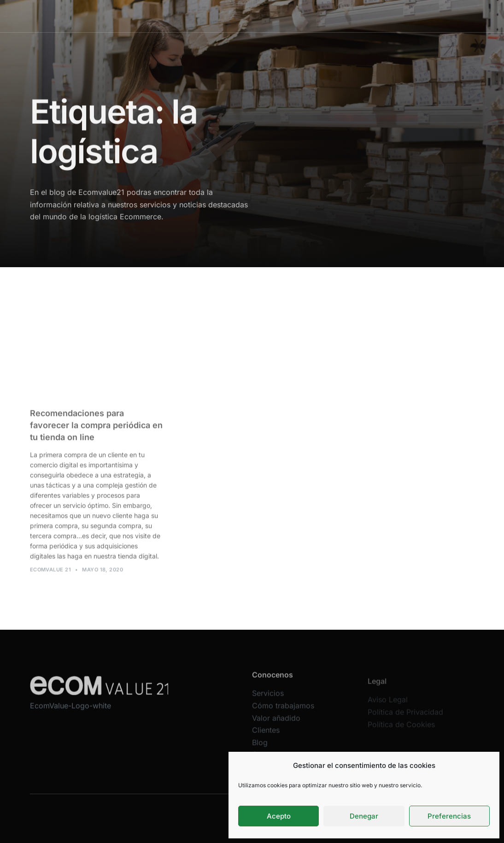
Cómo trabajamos (228, 16)
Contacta (384, 16)
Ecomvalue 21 (50, 574)
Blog (355, 16)
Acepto (279, 816)
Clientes (327, 16)
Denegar (364, 816)
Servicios (179, 16)
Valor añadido (285, 16)
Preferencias (449, 816)
